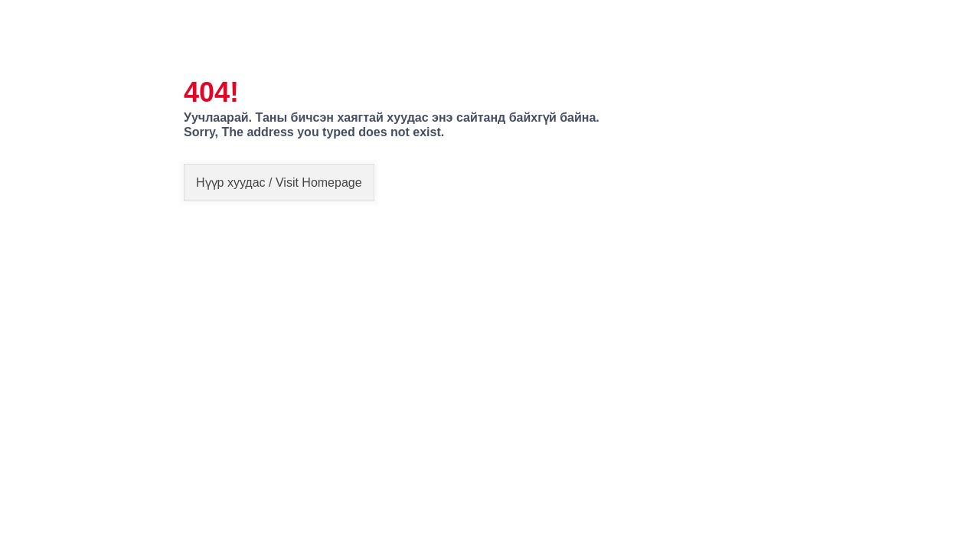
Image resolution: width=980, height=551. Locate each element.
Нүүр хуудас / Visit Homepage (279, 183)
